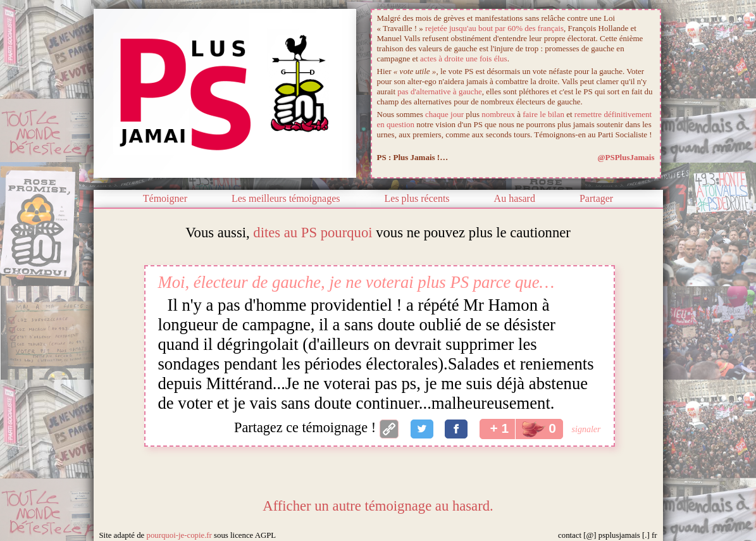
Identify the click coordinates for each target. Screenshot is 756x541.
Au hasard (515, 198)
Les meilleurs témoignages (286, 198)
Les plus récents (417, 198)
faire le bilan (543, 114)
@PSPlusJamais (626, 157)
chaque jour (444, 114)
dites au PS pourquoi (313, 233)
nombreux (498, 114)
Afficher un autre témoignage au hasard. (378, 506)
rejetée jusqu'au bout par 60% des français (494, 28)
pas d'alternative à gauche (439, 91)
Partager (596, 198)
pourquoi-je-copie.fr (179, 535)
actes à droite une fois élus (464, 59)
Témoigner (165, 198)
